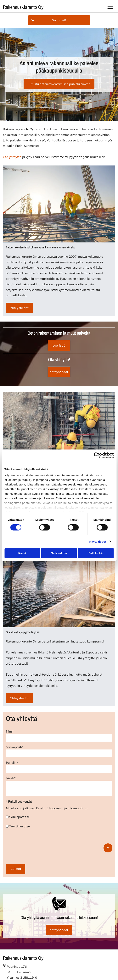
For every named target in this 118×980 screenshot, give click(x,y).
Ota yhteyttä (12, 157)
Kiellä (22, 553)
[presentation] (22, 846)
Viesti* (11, 778)
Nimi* (10, 731)
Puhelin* (12, 763)
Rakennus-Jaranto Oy (23, 7)
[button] (110, 7)
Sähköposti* (15, 747)
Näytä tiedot (98, 541)
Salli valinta (59, 553)
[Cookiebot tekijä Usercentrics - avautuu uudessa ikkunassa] (97, 455)
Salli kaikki (96, 553)
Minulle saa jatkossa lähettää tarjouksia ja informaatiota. (47, 808)
